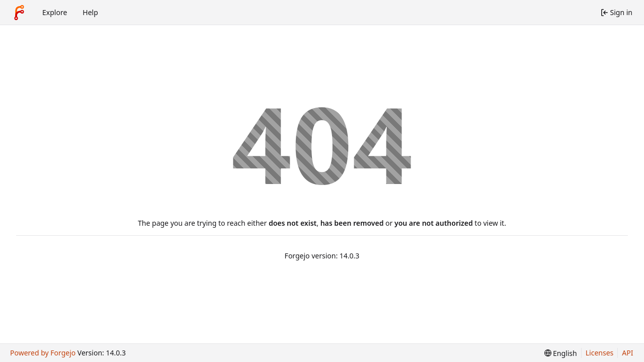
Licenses (600, 353)
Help (90, 12)
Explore (55, 12)
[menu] (561, 353)
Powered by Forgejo (43, 353)
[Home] (19, 13)
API (627, 353)
